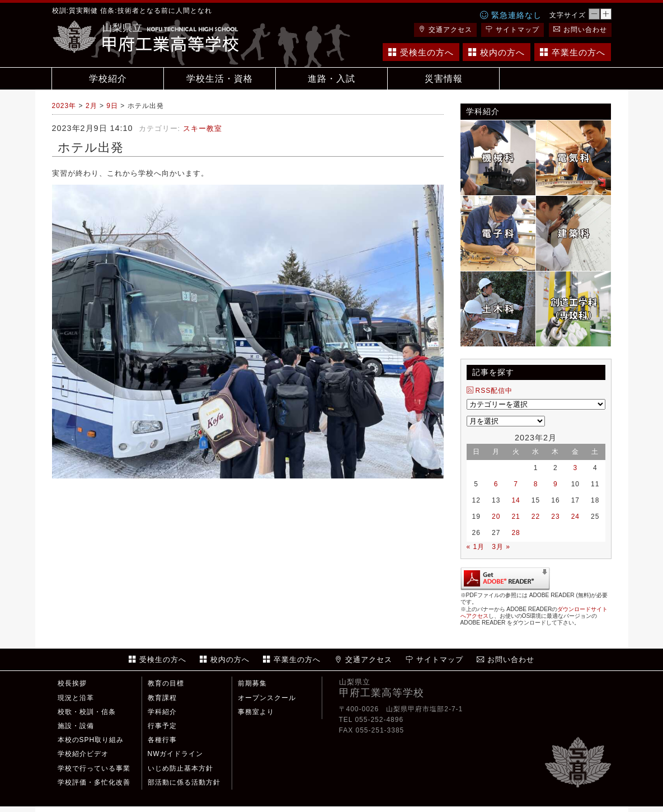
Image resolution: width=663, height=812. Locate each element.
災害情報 (444, 79)
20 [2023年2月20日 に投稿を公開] (496, 517)
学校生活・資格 (220, 79)
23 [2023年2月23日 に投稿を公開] (555, 517)
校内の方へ (497, 52)
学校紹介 (108, 79)
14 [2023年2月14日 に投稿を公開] (516, 500)
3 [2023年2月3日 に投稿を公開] (575, 468)
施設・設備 (76, 726)
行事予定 (162, 726)
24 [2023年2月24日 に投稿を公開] (575, 517)
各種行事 (162, 740)
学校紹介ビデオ (83, 754)
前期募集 (252, 683)
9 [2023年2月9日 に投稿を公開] (556, 484)
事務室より (256, 712)
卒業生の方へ (573, 52)
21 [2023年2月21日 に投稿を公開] (516, 517)
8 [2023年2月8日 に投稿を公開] (536, 484)
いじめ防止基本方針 (180, 768)
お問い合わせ (580, 30)
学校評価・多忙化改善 (94, 782)
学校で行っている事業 (94, 768)
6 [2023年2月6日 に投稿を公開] (496, 484)
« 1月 (476, 547)
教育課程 (162, 698)
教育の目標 (166, 683)
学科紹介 (162, 712)
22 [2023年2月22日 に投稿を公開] (536, 517)
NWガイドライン (176, 754)
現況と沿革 (76, 698)
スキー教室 (203, 128)
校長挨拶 (72, 683)
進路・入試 (331, 79)
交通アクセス (445, 30)
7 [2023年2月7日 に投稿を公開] (516, 484)
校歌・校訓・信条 (87, 712)
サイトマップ (512, 30)
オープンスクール (267, 698)
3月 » (501, 547)
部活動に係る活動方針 (184, 782)
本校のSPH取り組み (91, 740)
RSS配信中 (490, 391)
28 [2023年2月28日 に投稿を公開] (516, 533)
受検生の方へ (421, 52)
